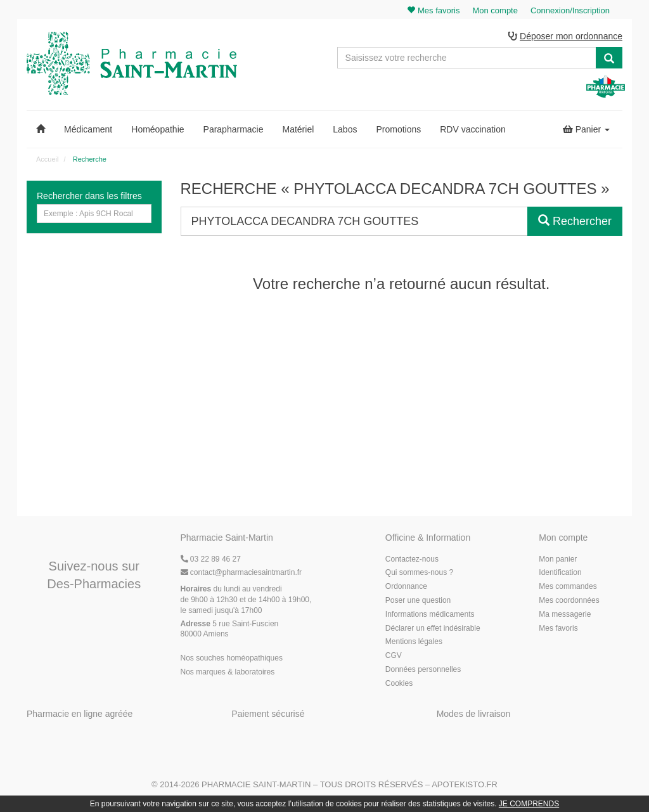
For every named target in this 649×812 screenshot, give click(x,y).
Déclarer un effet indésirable (433, 628)
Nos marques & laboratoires (228, 672)
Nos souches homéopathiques (232, 658)
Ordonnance (406, 586)
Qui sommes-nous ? (419, 572)
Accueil (47, 159)
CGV (394, 655)
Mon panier (558, 559)
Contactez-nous (412, 559)
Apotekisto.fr (465, 784)
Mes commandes (568, 586)
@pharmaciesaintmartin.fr (241, 572)
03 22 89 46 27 (211, 559)
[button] (41, 129)
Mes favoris (558, 628)
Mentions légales (414, 641)
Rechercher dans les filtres (89, 196)
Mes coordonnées (569, 600)
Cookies (399, 683)
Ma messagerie (565, 614)
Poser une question (418, 600)
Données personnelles (423, 669)
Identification (560, 572)
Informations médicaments (430, 614)
